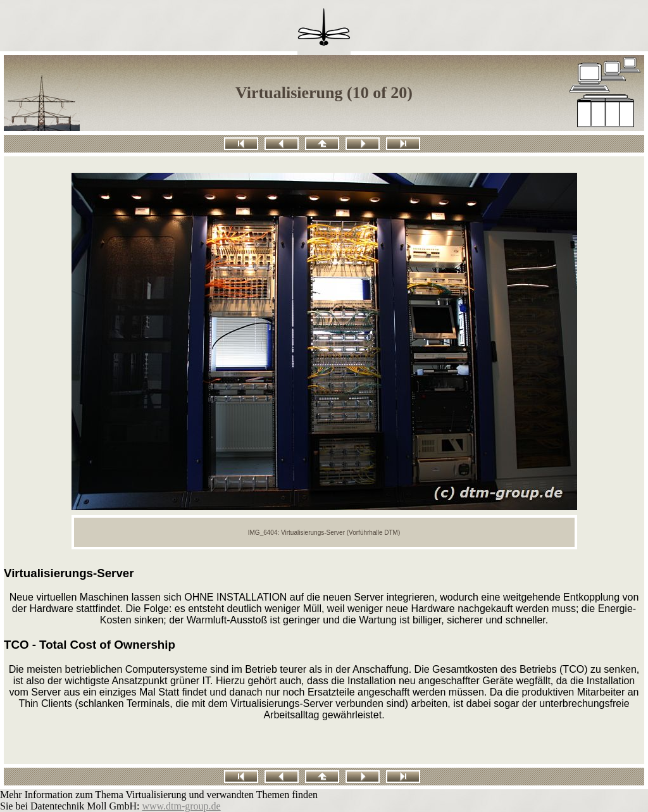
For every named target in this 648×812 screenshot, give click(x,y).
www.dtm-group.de (181, 806)
